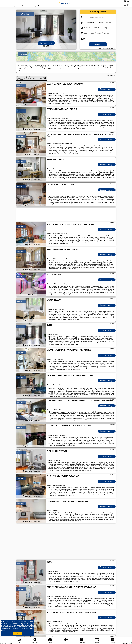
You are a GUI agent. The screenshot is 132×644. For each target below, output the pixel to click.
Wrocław (20, 86)
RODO (3, 630)
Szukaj (98, 44)
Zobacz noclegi (106, 89)
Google (31, 622)
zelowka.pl (66, 3)
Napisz (130, 643)
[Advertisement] (66, 542)
